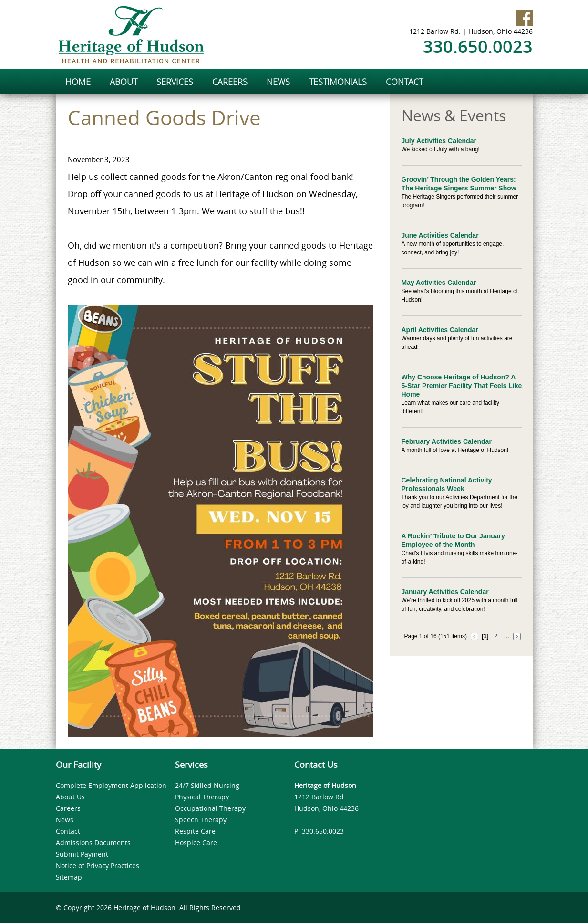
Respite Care (195, 831)
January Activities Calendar (445, 592)
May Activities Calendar (439, 283)
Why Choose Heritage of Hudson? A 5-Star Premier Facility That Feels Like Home (462, 386)
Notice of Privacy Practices (98, 865)
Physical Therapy (202, 797)
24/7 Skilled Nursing (207, 785)
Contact (68, 831)
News (65, 820)
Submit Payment (82, 854)
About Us (70, 797)
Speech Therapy (201, 820)
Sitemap (69, 877)
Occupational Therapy (210, 808)
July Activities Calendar (439, 141)
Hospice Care (196, 843)
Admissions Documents (93, 843)
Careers (68, 808)
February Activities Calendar (447, 441)
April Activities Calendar (440, 330)
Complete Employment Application (111, 785)
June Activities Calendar (440, 235)
